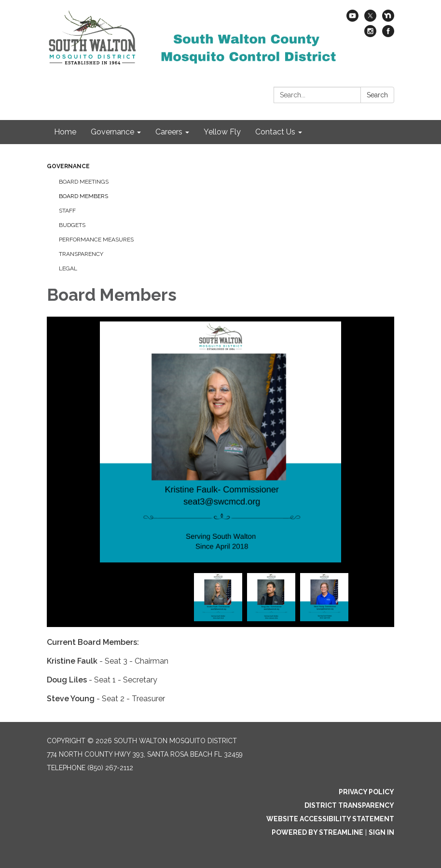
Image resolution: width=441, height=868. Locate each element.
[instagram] (370, 34)
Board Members (83, 196)
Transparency (81, 254)
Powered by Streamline (317, 832)
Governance (68, 166)
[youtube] (352, 19)
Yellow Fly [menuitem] (222, 132)
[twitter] (370, 19)
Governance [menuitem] (112, 132)
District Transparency (349, 805)
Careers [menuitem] (169, 132)
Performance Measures (96, 240)
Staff (67, 211)
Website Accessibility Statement (330, 819)
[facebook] (388, 34)
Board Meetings (84, 182)
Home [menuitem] (65, 132)
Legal (68, 268)
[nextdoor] (388, 19)
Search (377, 95)
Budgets (72, 225)
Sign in (381, 832)
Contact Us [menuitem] (275, 132)
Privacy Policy (366, 792)
